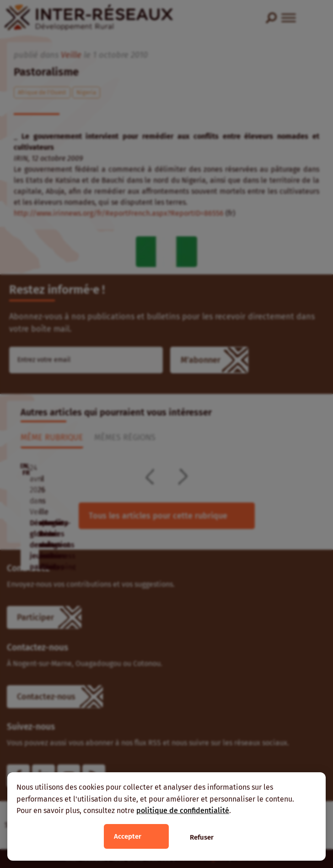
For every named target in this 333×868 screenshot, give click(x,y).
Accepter (128, 836)
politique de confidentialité (183, 811)
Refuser (202, 837)
